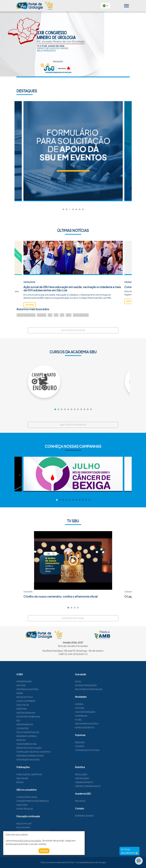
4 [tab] (73, 210)
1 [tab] (63, 210)
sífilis (69, 315)
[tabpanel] (73, 151)
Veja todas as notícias (73, 330)
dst (62, 315)
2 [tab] (67, 210)
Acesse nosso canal (73, 618)
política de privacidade (29, 840)
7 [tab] (83, 210)
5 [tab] (76, 210)
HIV (56, 315)
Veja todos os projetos (73, 425)
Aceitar (44, 851)
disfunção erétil (81, 315)
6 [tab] (80, 210)
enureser (42, 315)
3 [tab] (70, 210)
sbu (50, 315)
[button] (105, 6)
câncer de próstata (26, 315)
